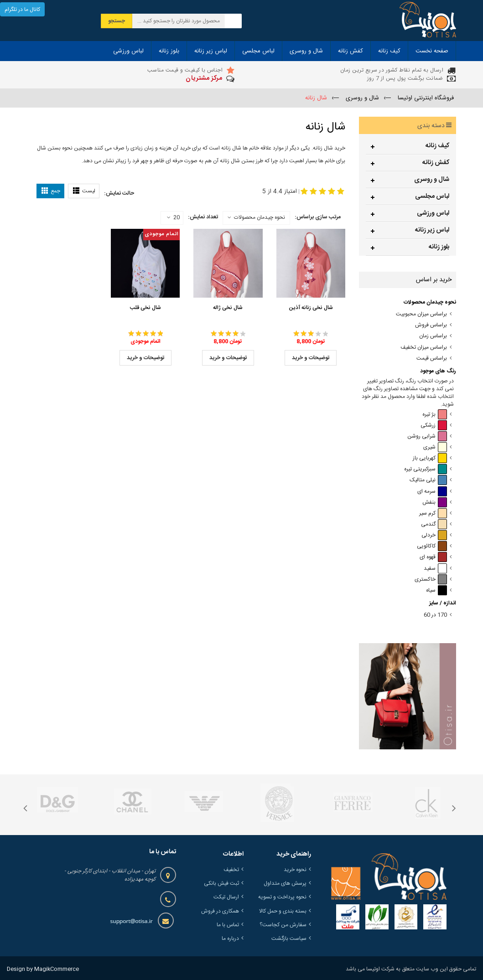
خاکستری (431, 580)
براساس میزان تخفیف (424, 348)
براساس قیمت (432, 358)
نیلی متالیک (428, 480)
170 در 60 (435, 615)
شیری (435, 447)
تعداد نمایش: (203, 217)
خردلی (434, 535)
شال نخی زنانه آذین (311, 308)
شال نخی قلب (145, 308)
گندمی (434, 524)
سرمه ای (432, 492)
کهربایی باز (430, 458)
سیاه (436, 591)
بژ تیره (435, 415)
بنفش (435, 503)
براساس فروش (431, 325)
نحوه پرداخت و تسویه (282, 897)
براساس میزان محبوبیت (421, 314)
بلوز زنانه (439, 247)
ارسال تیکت (226, 897)
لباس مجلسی (432, 196)
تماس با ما (228, 925)
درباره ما (230, 939)
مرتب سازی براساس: (318, 217)
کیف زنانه (437, 146)
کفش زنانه (436, 163)
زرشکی (434, 426)
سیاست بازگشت (289, 939)
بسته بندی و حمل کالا (283, 911)
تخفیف (231, 870)
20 (173, 218)
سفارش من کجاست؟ (283, 925)
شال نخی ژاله (228, 308)
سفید (435, 569)
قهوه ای (433, 557)
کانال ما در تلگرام (22, 10)
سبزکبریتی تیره (426, 469)
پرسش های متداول (285, 883)
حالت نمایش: (119, 193)
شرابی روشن (427, 436)
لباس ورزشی (433, 213)
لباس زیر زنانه (432, 230)
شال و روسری (432, 180)
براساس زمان (433, 336)
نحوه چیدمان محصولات (260, 217)
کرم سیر (433, 513)
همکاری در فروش (220, 911)
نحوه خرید (295, 870)
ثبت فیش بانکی (221, 883)
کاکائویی (432, 546)
